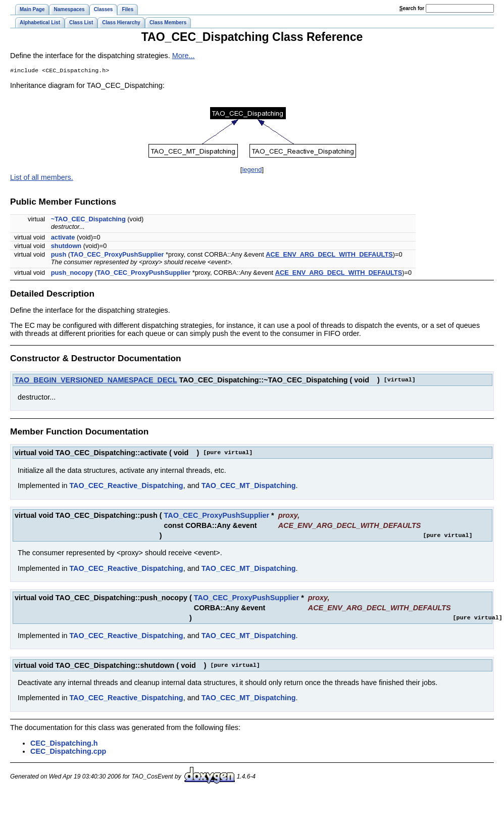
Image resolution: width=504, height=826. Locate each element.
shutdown (66, 247)
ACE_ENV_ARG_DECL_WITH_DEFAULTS (329, 255)
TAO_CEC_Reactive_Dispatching (126, 487)
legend (252, 171)
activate (63, 238)
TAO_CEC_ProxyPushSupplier (117, 255)
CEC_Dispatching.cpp (68, 752)
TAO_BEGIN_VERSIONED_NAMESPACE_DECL (96, 381)
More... (184, 56)
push (59, 255)
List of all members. (42, 178)
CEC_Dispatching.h (64, 744)
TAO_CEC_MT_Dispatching (249, 487)
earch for (412, 8)
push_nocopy (72, 274)
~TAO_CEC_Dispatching (88, 220)
